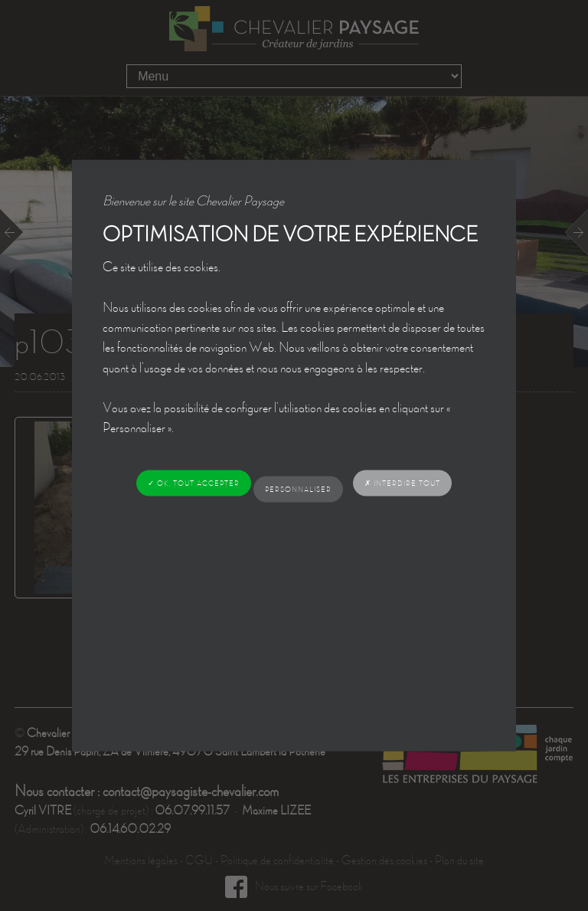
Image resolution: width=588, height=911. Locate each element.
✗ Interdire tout (402, 482)
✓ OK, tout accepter (194, 483)
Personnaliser (298, 488)
